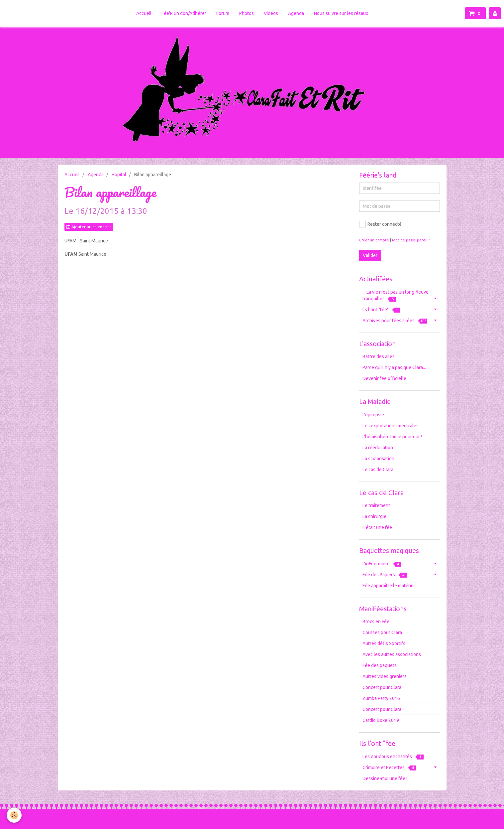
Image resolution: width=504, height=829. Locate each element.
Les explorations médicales (391, 426)
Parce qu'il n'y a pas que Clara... (394, 367)
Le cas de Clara (378, 470)
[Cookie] (14, 815)
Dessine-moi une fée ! (385, 778)
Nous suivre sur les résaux (341, 13)
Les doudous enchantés (393, 757)
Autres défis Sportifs (384, 643)
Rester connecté (380, 224)
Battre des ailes (379, 356)
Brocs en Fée (376, 622)
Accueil (144, 13)
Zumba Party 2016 (381, 698)
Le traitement (376, 505)
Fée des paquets (380, 665)
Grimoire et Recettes (389, 768)
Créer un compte (374, 240)
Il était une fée (377, 527)
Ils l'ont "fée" (381, 310)
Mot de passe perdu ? (411, 240)
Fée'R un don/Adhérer (184, 13)
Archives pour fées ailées (395, 321)
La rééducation (378, 448)
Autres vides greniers (385, 676)
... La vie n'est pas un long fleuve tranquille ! (396, 295)
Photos (247, 13)
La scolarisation (378, 459)
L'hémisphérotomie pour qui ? (392, 437)
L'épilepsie (373, 415)
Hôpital (119, 175)
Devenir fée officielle (384, 378)
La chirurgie (374, 516)
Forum (223, 13)
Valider (370, 255)
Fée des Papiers (385, 575)
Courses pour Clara (382, 632)
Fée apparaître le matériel (389, 586)
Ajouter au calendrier (89, 227)
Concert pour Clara (382, 687)
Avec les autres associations (392, 654)
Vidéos (271, 13)
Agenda (296, 13)
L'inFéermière (382, 564)
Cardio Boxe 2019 (381, 720)
